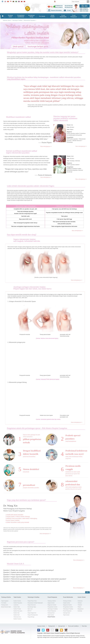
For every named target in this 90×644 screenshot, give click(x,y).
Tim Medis (42, 16)
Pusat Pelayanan (52, 597)
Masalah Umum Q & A (16, 564)
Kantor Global (82, 597)
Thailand (80, 605)
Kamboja (80, 611)
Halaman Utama (41, 626)
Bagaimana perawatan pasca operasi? (21, 542)
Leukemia (16, 605)
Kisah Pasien (51, 617)
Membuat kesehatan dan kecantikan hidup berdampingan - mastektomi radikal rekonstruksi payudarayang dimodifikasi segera (44, 78)
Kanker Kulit (17, 615)
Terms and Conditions (73, 626)
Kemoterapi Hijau (32, 607)
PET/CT (30, 611)
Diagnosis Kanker (52, 605)
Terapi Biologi (31, 617)
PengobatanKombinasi (21, 16)
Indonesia (80, 601)
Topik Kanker (17, 597)
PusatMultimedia (63, 16)
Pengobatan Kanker (52, 607)
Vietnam (80, 603)
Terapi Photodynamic (33, 615)
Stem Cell (30, 609)
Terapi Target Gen (32, 613)
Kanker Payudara (18, 603)
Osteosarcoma (17, 617)
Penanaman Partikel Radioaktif (35, 603)
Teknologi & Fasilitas (33, 597)
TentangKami (10, 16)
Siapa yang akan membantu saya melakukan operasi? (26, 500)
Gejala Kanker (51, 603)
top (88, 592)
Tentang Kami (5, 605)
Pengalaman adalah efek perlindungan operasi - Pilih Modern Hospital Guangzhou (37, 428)
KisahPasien (53, 16)
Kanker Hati (16, 613)
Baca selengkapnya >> (46, 146)
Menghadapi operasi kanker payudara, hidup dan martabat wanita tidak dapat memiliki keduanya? (43, 52)
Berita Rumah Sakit (6, 607)
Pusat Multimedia (68, 597)
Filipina (79, 607)
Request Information (56, 10)
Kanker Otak (17, 607)
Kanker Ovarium (18, 619)
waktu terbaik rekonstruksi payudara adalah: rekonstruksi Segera (31, 186)
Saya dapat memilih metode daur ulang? (22, 235)
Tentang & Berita (6, 597)
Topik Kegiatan (5, 601)
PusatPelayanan (74, 16)
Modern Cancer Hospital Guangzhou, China (58, 633)
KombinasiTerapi (31, 16)
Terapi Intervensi (32, 605)
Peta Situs (84, 626)
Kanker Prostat (17, 609)
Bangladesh (81, 609)
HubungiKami (84, 16)
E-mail (69, 10)
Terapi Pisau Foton (32, 601)
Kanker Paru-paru (18, 611)
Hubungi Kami (51, 613)
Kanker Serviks (17, 601)
